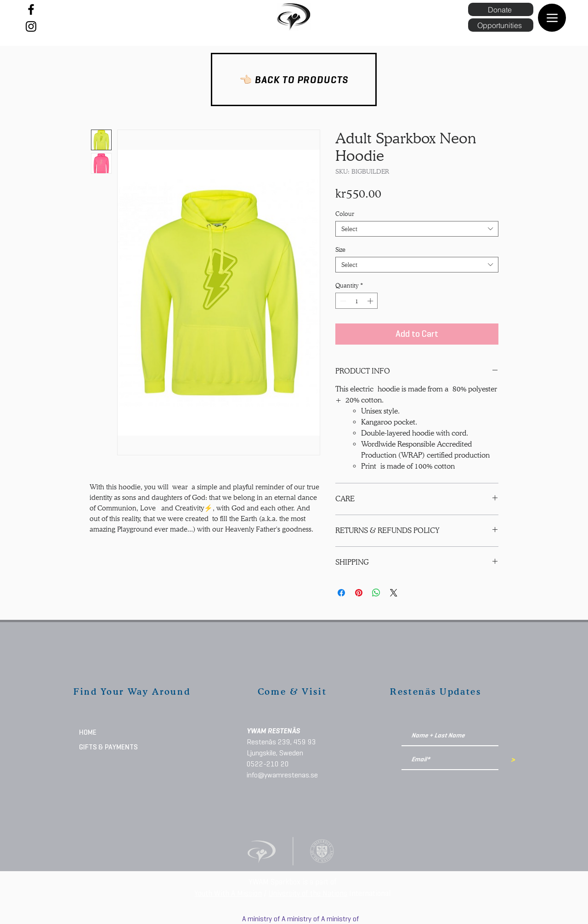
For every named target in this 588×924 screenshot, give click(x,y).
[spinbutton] (357, 301)
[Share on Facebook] (341, 593)
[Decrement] (342, 301)
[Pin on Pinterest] (359, 593)
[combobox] (417, 229)
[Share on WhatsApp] (376, 593)
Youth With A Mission (228, 893)
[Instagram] (31, 26)
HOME (88, 732)
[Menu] (552, 18)
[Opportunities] (501, 25)
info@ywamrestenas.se (282, 775)
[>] (512, 760)
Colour (345, 214)
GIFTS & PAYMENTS (108, 747)
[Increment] (371, 301)
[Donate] (501, 9)
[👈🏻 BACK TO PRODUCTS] (294, 79)
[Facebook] (31, 9)
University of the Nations (308, 893)
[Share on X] (394, 593)
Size (340, 249)
